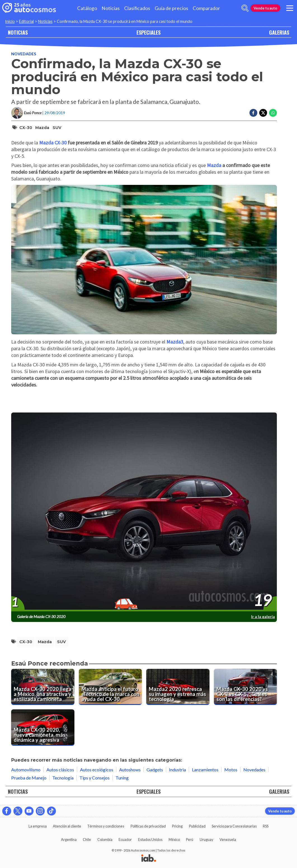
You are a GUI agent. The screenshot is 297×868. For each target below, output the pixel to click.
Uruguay (207, 840)
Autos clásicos (60, 770)
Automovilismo (26, 770)
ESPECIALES (148, 32)
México (174, 840)
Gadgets (155, 770)
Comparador (206, 8)
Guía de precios (171, 8)
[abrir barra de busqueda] (245, 8)
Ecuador (125, 840)
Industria (177, 770)
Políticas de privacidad (148, 826)
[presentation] (144, 512)
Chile (87, 840)
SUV (57, 128)
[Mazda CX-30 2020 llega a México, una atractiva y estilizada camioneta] (43, 687)
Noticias (111, 8)
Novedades (24, 54)
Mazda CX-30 (53, 143)
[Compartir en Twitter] (263, 113)
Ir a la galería (263, 617)
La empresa (38, 826)
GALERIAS (279, 32)
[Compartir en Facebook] (253, 113)
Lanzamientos (205, 770)
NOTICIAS (18, 32)
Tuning (122, 778)
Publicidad (197, 826)
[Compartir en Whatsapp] (273, 113)
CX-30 (26, 128)
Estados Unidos (150, 840)
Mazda (42, 128)
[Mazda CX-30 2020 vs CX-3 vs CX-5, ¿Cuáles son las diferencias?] (246, 687)
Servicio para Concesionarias (234, 826)
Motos (231, 770)
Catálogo (87, 8)
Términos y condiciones (106, 826)
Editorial (26, 21)
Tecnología (63, 778)
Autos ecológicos (97, 770)
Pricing (177, 826)
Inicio (10, 21)
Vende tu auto (265, 8)
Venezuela (228, 840)
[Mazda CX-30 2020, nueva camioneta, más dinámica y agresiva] (43, 728)
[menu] (290, 8)
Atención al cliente (67, 826)
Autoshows (130, 770)
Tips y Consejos (95, 778)
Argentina (69, 840)
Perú (190, 840)
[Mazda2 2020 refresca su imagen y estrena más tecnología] (178, 687)
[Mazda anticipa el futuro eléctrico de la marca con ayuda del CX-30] (110, 687)
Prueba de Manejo (29, 778)
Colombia (105, 840)
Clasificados (137, 8)
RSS (266, 826)
